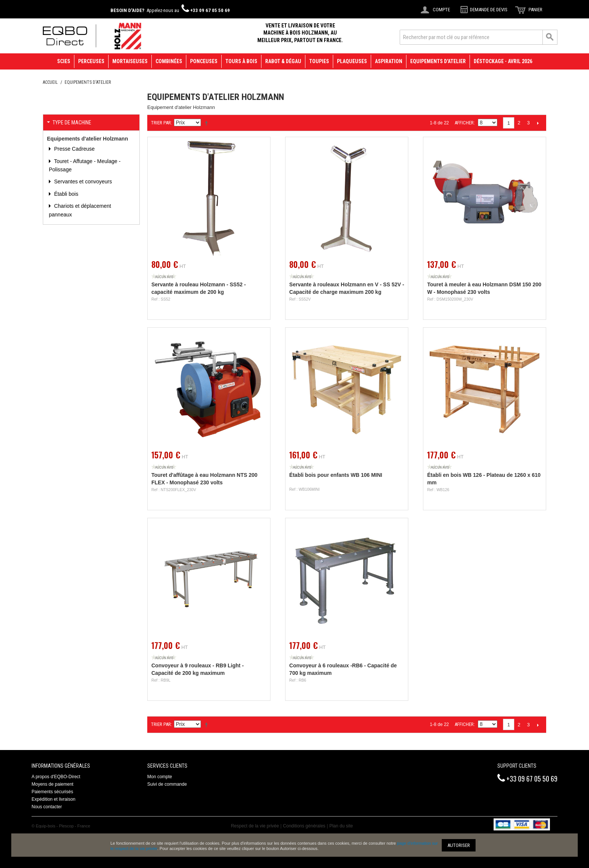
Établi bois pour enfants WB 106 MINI (336, 475)
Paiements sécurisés (52, 792)
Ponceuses (204, 61)
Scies (64, 61)
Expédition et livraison (54, 799)
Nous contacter (47, 807)
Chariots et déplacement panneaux (80, 210)
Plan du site (341, 826)
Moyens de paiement (52, 784)
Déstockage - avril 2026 (503, 61)
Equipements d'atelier (438, 61)
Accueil (50, 82)
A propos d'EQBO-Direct (56, 777)
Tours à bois (241, 61)
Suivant (538, 123)
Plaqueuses (352, 61)
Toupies (319, 61)
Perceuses (91, 61)
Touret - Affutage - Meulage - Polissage (85, 165)
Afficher (464, 123)
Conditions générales (304, 826)
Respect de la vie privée (255, 826)
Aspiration (389, 61)
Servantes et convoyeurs (82, 181)
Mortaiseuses (130, 61)
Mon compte (160, 777)
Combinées (169, 61)
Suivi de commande (167, 784)
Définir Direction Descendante (208, 123)
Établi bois (65, 194)
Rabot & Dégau (283, 61)
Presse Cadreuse (74, 149)
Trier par (161, 123)
